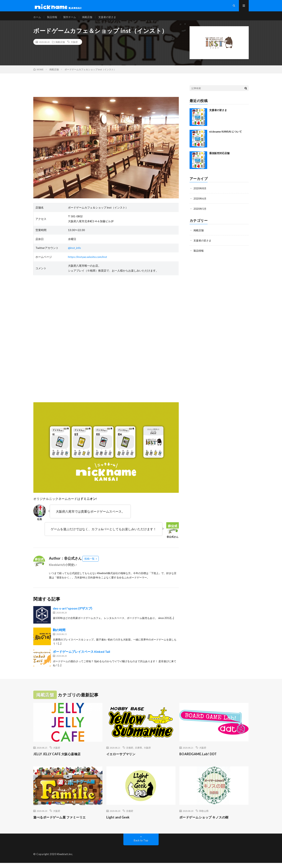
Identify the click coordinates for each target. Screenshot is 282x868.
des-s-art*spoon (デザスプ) (73, 613)
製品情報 (53, 19)
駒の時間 (59, 635)
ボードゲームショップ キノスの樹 (207, 822)
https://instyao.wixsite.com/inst (88, 262)
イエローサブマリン (123, 759)
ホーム (37, 19)
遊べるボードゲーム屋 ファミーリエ (63, 822)
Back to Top (141, 845)
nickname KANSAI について (226, 137)
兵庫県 (138, 753)
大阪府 (74, 47)
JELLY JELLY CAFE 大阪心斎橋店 (59, 759)
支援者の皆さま (111, 19)
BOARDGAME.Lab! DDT (199, 759)
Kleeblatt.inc (65, 859)
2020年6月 (200, 204)
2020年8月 (200, 193)
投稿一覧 (89, 564)
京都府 (130, 753)
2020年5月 (200, 214)
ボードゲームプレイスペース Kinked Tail (81, 657)
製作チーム (71, 19)
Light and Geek (119, 822)
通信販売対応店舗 (219, 158)
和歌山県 (204, 816)
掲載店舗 (90, 19)
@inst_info (74, 253)
